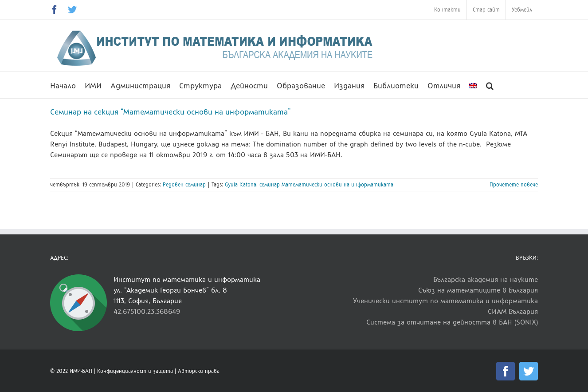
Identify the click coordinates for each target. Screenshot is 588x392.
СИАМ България (513, 311)
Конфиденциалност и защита (135, 371)
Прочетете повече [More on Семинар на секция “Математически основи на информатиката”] (514, 185)
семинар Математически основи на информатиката (326, 185)
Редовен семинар (184, 185)
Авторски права (199, 371)
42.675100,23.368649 (147, 311)
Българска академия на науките (486, 279)
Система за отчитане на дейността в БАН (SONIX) (452, 322)
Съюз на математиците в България (478, 290)
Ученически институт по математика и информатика (445, 301)
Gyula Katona (241, 185)
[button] (490, 85)
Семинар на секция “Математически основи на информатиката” (171, 112)
